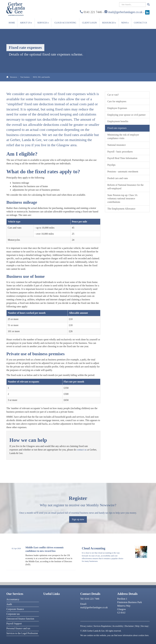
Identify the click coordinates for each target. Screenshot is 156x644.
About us (26, 23)
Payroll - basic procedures (120, 152)
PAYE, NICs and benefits (41, 77)
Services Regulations (102, 626)
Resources (109, 23)
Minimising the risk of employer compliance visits (123, 136)
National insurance (117, 145)
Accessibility (118, 626)
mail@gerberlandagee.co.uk (125, 12)
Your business (25, 77)
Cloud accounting (65, 23)
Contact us (140, 23)
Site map (144, 626)
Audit (9, 604)
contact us (82, 450)
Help (137, 626)
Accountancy (13, 599)
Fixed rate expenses (117, 128)
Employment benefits (118, 121)
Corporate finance (15, 609)
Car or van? (113, 95)
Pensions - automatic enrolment (123, 172)
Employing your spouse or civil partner (127, 115)
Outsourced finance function (20, 619)
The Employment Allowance (121, 209)
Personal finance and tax (18, 628)
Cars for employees (117, 101)
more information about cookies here (133, 635)
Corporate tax (13, 614)
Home (12, 23)
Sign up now (78, 519)
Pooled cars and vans (118, 178)
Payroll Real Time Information (122, 158)
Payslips (111, 165)
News (125, 23)
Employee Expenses (117, 108)
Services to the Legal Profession (22, 633)
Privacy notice (86, 626)
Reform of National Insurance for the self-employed (126, 187)
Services (43, 23)
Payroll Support (14, 624)
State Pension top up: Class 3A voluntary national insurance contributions (122, 199)
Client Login (90, 23)
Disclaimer (129, 626)
